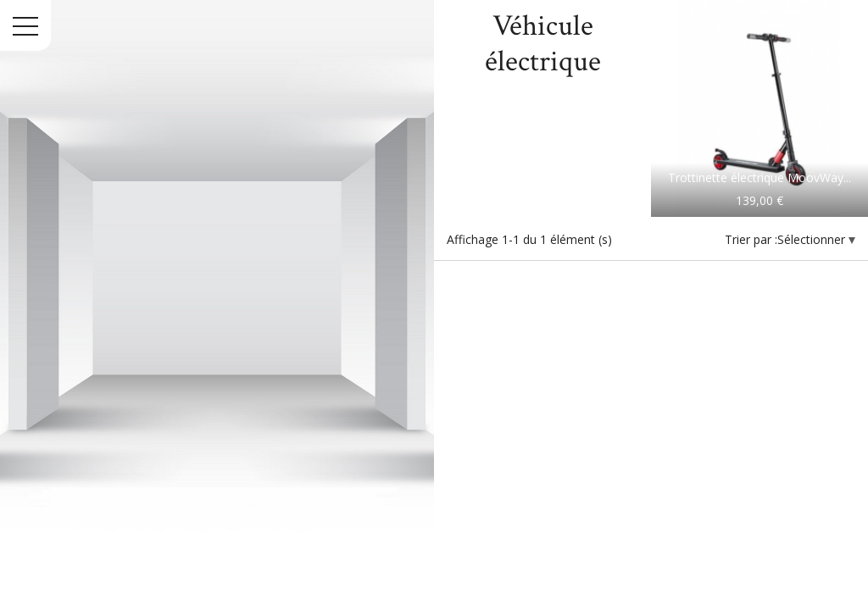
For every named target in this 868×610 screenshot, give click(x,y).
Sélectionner (813, 239)
